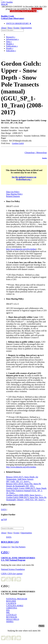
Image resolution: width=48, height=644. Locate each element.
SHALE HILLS (13, 619)
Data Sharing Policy (14, 194)
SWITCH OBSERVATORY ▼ (19, 23)
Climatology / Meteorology (36, 153)
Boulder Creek (13, 17)
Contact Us (6, 547)
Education (11, 51)
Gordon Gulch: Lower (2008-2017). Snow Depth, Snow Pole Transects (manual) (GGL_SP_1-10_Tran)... (26, 491)
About (4, 28)
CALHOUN (11, 603)
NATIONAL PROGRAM (17, 599)
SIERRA (10, 622)
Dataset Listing (10, 54)
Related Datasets (13, 196)
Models (10, 44)
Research (11, 37)
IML (8, 612)
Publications (12, 46)
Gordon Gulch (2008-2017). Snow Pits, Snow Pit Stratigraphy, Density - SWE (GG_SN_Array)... (26, 499)
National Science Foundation (13, 569)
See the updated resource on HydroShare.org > (24, 178)
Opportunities (26, 28)
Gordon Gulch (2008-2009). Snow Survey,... (24, 495)
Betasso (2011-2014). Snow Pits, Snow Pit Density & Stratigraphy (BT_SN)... (24, 485)
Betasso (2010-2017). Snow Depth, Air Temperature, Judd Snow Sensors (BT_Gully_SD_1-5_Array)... (22, 479)
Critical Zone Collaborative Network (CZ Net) (26, 10)
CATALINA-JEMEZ (15, 606)
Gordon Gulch (18, 143)
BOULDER (11, 601)
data (4, 510)
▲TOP (4, 520)
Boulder (45, 158)
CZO (10, 542)
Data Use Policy (13, 192)
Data (9, 42)
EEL (8, 610)
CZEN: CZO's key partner (12, 574)
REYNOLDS (12, 617)
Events (17, 28)
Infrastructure (12, 39)
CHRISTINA (12, 608)
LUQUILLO (11, 615)
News (10, 28)
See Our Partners (19, 547)
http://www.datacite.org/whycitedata (21, 249)
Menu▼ (4, 4)
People (10, 48)
